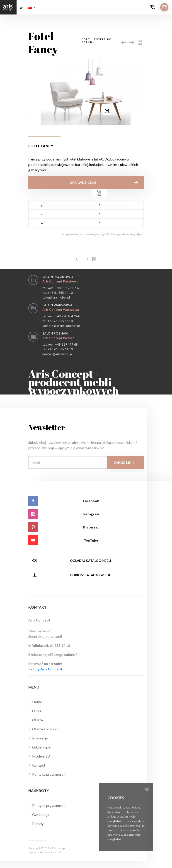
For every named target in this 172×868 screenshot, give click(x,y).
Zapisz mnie (124, 463)
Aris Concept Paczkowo (61, 281)
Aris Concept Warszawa (61, 310)
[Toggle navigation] (22, 7)
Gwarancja (39, 814)
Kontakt (37, 765)
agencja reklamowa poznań (45, 852)
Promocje (38, 738)
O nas (35, 711)
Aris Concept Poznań (58, 338)
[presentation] (65, 111)
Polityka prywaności (46, 774)
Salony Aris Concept (45, 669)
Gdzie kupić (40, 747)
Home (35, 702)
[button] (32, 7)
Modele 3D (39, 756)
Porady (36, 823)
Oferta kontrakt (43, 729)
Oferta (36, 720)
